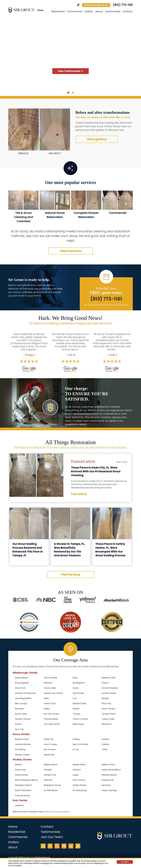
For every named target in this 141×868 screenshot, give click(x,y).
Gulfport (77, 770)
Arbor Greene (51, 678)
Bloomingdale (22, 683)
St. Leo (76, 749)
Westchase (78, 724)
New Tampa (21, 703)
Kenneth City (50, 775)
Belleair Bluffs (79, 764)
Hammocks (78, 693)
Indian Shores (21, 775)
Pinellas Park (108, 780)
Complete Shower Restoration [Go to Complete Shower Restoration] (86, 215)
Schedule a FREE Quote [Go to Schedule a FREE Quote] (96, 5)
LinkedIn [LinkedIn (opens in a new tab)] (71, 846)
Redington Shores (52, 785)
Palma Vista (50, 703)
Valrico (18, 724)
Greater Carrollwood (25, 693)
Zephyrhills (49, 755)
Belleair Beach (51, 764)
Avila (75, 678)
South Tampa (108, 709)
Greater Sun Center (53, 693)
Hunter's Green (109, 693)
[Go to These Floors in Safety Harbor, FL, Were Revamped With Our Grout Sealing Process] (112, 523)
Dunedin (48, 770)
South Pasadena (23, 790)
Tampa (76, 714)
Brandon (48, 683)
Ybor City (19, 729)
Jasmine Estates (23, 744)
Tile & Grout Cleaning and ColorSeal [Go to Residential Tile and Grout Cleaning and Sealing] (23, 217)
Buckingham (79, 683)
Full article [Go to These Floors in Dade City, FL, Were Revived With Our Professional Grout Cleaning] (79, 494)
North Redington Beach (26, 780)
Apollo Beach (21, 678)
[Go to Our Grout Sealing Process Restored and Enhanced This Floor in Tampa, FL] (29, 523)
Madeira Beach (109, 775)
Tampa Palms (109, 714)
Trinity (104, 749)
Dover (76, 688)
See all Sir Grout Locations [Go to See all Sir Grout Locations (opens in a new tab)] (57, 812)
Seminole (106, 785)
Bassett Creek (109, 678)
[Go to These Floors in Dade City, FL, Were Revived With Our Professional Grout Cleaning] (36, 475)
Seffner (76, 709)
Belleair (18, 764)
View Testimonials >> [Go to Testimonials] (70, 71)
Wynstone (107, 724)
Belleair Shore (108, 764)
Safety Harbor (80, 785)
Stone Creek (21, 714)
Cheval (105, 683)
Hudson (105, 739)
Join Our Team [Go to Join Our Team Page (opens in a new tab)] (52, 837)
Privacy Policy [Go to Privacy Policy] (91, 861)
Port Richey (20, 749)
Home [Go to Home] (13, 827)
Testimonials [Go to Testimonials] (113, 11)
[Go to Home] (28, 10)
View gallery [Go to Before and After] (97, 139)
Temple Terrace (23, 719)
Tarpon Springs (109, 790)
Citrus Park (20, 688)
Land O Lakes (50, 744)
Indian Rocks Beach (111, 770)
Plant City (106, 703)
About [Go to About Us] (99, 11)
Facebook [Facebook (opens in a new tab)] (50, 846)
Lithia (46, 698)
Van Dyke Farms (52, 724)
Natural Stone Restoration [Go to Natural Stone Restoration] (55, 215)
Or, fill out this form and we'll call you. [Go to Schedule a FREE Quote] (106, 305)
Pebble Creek (79, 703)
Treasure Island (22, 795)
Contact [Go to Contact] (128, 11)
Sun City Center (51, 714)
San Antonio (50, 749)
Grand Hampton (110, 688)
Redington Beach (23, 785)
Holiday (76, 739)
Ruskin (47, 709)
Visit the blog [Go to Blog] (70, 575)
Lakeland (19, 805)
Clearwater (20, 770)
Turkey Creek (108, 719)
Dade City (49, 739)
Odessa (105, 744)
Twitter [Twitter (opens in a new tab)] (57, 846)
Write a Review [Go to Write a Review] (78, 5)
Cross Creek (50, 688)
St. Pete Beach (51, 790)
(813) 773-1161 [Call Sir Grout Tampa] (123, 5)
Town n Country (80, 719)
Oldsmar (48, 780)
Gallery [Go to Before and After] (89, 11)
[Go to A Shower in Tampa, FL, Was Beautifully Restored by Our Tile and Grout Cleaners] (71, 523)
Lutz (75, 698)
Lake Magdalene (23, 698)
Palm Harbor (79, 780)
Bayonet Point (22, 739)
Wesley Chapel (22, 755)
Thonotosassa (51, 719)
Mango (105, 698)
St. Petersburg (80, 790)
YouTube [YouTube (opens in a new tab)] (64, 846)
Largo (76, 775)
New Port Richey (81, 744)
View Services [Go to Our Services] (71, 251)
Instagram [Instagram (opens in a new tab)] (43, 846)
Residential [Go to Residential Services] (58, 11)
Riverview (19, 709)
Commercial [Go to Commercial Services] (75, 11)
